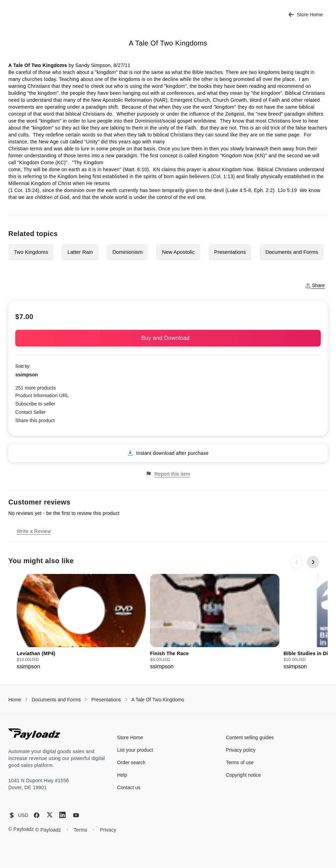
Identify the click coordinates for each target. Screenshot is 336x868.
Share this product (35, 420)
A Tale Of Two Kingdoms (158, 700)
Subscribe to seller (35, 404)
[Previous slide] (296, 562)
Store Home (306, 15)
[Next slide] (313, 562)
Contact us (129, 787)
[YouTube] (76, 815)
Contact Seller (31, 412)
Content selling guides (250, 737)
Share (315, 285)
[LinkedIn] (62, 815)
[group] (81, 622)
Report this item (168, 474)
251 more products (36, 388)
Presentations (230, 252)
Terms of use (240, 762)
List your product (135, 750)
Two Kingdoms (31, 252)
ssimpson (27, 375)
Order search (131, 762)
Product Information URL (42, 395)
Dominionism (128, 252)
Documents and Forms (292, 252)
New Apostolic (178, 252)
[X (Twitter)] (50, 815)
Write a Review (34, 531)
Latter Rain (80, 252)
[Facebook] (37, 815)
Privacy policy (241, 750)
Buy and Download (168, 338)
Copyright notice (243, 775)
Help (122, 775)
